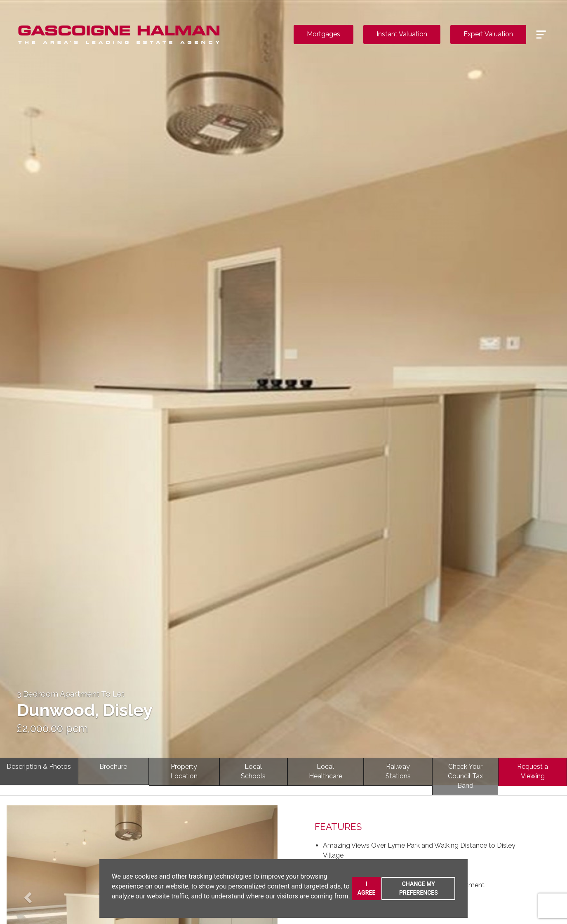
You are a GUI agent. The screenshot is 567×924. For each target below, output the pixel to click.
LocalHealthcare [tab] (326, 771)
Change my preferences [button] (419, 888)
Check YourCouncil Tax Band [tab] (465, 776)
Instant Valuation (402, 34)
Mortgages (323, 34)
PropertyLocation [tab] (184, 771)
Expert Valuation (488, 34)
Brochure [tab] (113, 767)
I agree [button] (367, 888)
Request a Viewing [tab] (533, 771)
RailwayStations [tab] (398, 771)
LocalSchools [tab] (253, 771)
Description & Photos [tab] (39, 767)
